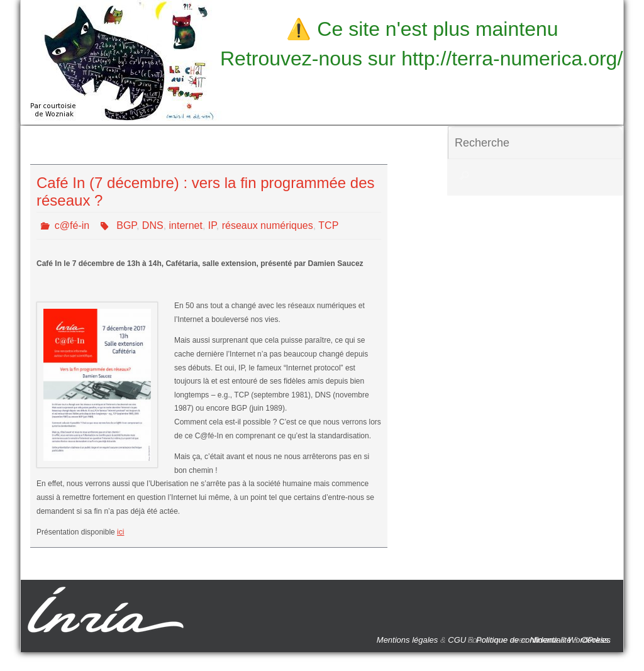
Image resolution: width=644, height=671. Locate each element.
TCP (328, 225)
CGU (457, 640)
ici (120, 532)
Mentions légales (408, 640)
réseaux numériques (268, 225)
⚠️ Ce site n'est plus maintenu (422, 29)
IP (212, 225)
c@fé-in (72, 225)
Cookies (596, 640)
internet (186, 225)
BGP (126, 225)
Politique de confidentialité (524, 640)
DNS (153, 225)
